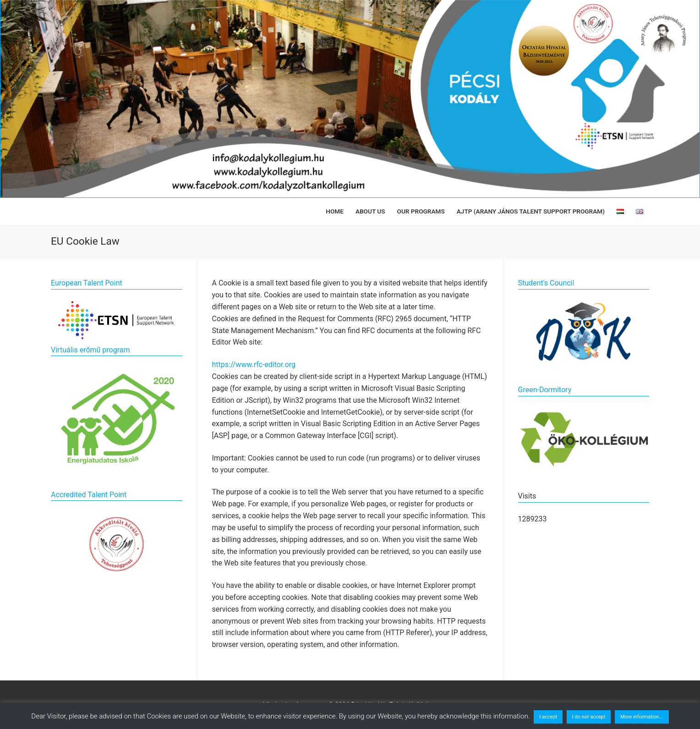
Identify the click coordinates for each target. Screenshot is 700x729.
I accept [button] (548, 717)
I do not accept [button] (589, 717)
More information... (642, 717)
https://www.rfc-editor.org (254, 364)
